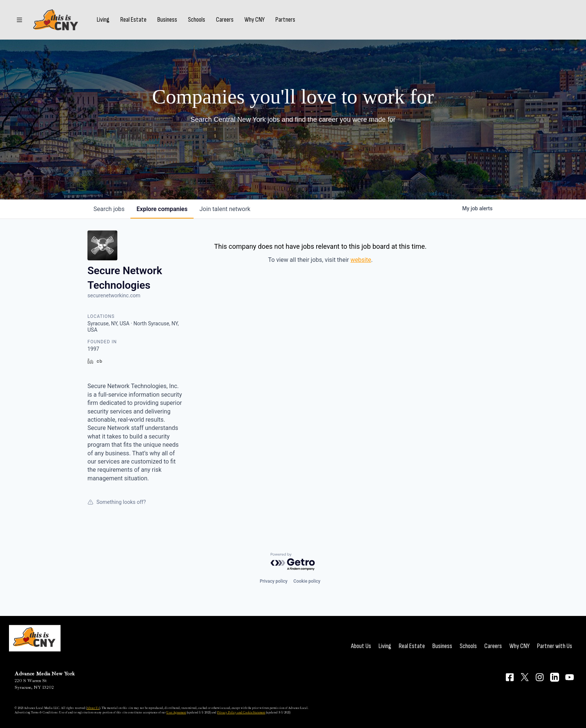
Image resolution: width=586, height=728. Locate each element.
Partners (285, 20)
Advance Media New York (45, 674)
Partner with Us (555, 646)
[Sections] (19, 20)
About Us (361, 646)
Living (103, 20)
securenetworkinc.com (114, 295)
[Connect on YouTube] (570, 677)
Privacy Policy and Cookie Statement (241, 712)
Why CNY (255, 20)
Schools (197, 20)
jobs (109, 209)
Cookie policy (307, 581)
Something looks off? (117, 502)
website (361, 260)
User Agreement (176, 712)
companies (162, 209)
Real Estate (133, 20)
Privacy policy (274, 581)
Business (167, 20)
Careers (225, 20)
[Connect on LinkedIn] (555, 677)
